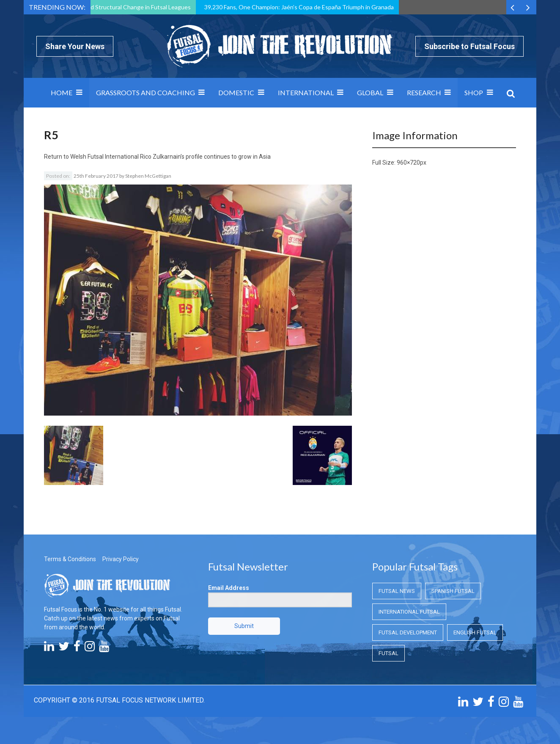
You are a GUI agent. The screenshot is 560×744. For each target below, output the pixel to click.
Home (62, 92)
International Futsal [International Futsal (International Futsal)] (409, 612)
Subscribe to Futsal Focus (469, 46)
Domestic (236, 92)
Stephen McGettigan (148, 176)
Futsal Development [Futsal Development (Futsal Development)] (408, 632)
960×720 (408, 163)
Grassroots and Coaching (145, 92)
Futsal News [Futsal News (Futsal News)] (397, 591)
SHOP (474, 92)
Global (370, 92)
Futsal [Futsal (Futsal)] (388, 653)
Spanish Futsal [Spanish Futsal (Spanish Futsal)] (453, 591)
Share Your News (75, 46)
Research (424, 92)
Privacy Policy (121, 559)
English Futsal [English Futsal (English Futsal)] (475, 632)
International (306, 92)
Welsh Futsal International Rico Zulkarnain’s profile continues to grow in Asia (170, 157)
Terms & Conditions (70, 559)
